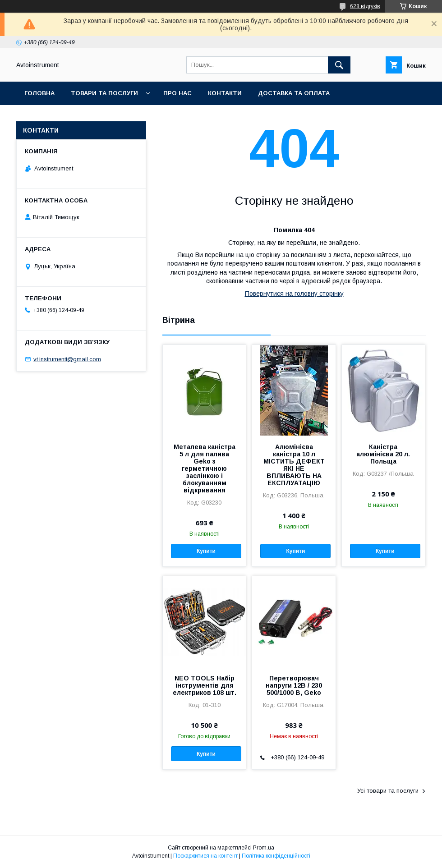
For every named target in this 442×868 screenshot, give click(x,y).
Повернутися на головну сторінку (294, 294)
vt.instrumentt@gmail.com (67, 359)
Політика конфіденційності (276, 856)
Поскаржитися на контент (205, 856)
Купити (206, 551)
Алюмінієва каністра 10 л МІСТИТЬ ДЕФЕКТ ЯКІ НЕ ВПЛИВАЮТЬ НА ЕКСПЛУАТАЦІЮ (294, 465)
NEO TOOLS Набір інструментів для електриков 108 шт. (205, 685)
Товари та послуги (104, 93)
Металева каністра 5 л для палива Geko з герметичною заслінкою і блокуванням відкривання (205, 468)
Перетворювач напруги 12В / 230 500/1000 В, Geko (294, 685)
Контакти (225, 93)
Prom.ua (264, 848)
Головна (39, 93)
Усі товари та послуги (388, 791)
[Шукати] (339, 65)
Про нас (177, 93)
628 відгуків (365, 6)
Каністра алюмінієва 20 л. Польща (383, 454)
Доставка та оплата (294, 93)
